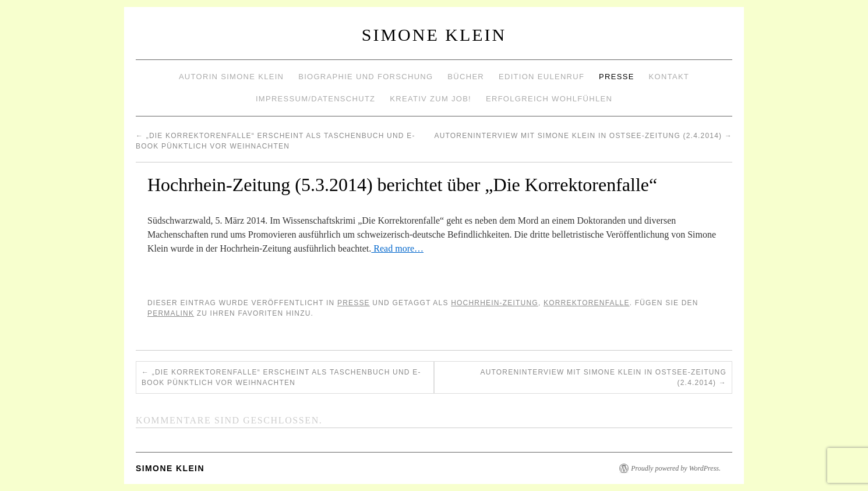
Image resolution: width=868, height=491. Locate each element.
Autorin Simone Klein (231, 77)
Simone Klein (434, 35)
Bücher (466, 77)
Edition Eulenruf (541, 77)
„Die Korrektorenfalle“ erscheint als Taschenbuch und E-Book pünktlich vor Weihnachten (281, 377)
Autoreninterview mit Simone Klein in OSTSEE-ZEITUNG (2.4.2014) (583, 136)
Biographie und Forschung (366, 77)
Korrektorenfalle (587, 303)
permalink (171, 313)
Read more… (397, 248)
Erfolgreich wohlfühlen (549, 99)
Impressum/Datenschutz (315, 99)
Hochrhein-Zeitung (495, 303)
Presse (617, 77)
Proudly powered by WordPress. (676, 468)
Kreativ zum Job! (431, 99)
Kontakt (669, 77)
